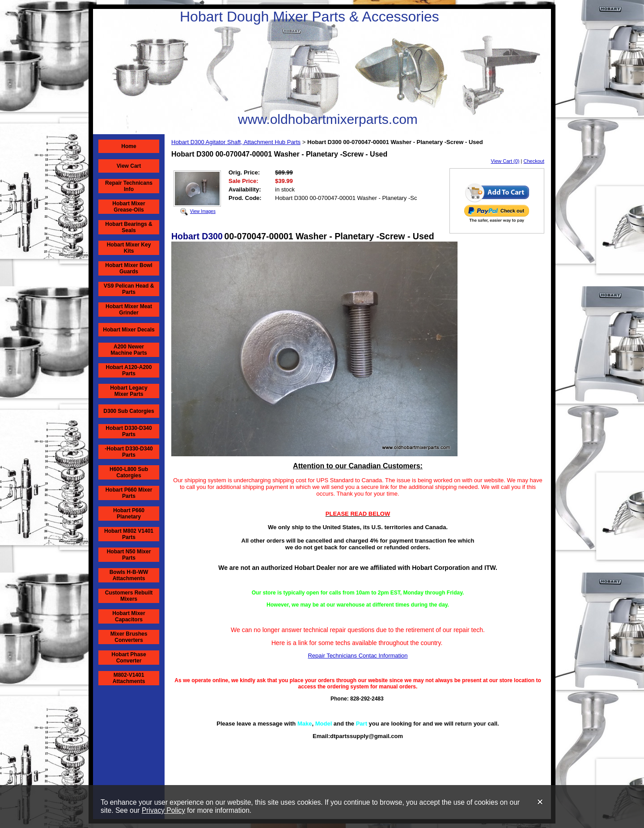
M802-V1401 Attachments (129, 678)
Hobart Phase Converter (129, 658)
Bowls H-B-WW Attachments (129, 575)
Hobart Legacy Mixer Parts (129, 391)
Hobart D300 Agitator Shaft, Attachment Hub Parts (236, 142)
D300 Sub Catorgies (129, 411)
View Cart (129, 166)
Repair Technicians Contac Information (358, 656)
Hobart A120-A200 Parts (129, 370)
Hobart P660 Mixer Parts (129, 493)
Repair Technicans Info (129, 186)
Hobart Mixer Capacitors (129, 616)
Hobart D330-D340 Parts (129, 431)
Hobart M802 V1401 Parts (129, 534)
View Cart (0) (505, 161)
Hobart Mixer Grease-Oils (129, 207)
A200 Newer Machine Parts (129, 350)
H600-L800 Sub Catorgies (129, 472)
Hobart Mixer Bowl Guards (129, 268)
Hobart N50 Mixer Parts (129, 555)
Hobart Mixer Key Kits (129, 248)
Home (129, 146)
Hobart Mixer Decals (129, 330)
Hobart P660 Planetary (129, 514)
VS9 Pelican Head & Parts (129, 289)
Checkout (534, 161)
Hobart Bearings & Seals (129, 227)
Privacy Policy (163, 810)
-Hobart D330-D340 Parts (129, 452)
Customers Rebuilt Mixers (129, 596)
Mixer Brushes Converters (129, 637)
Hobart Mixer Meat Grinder (129, 310)
